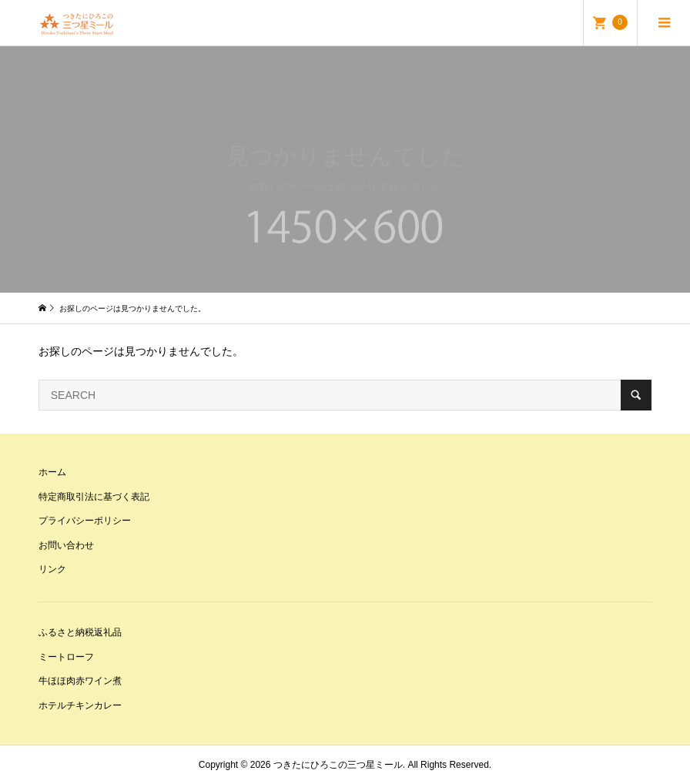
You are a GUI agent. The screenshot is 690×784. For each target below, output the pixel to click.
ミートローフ (66, 657)
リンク (52, 569)
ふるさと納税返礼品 (80, 632)
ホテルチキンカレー (80, 705)
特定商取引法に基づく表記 (94, 497)
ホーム (52, 472)
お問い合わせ (66, 545)
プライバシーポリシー (85, 521)
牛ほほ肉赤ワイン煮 (80, 681)
